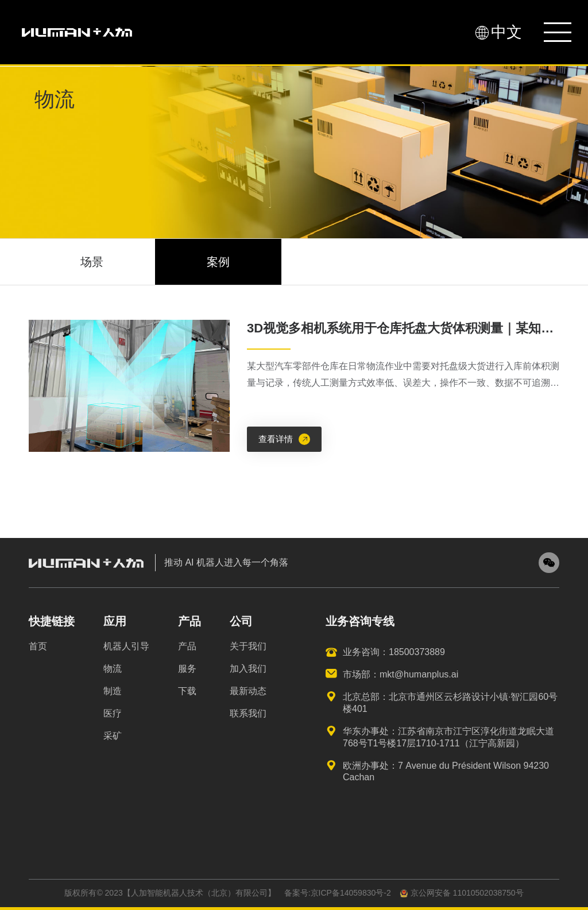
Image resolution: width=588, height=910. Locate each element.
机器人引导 (126, 646)
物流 (113, 669)
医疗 (113, 713)
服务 (187, 669)
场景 (92, 262)
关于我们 (248, 646)
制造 (113, 691)
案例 (218, 262)
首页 (38, 646)
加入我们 (248, 669)
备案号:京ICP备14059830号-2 (338, 893)
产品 (187, 646)
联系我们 (248, 713)
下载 (187, 691)
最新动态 (248, 691)
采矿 (113, 736)
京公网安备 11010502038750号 (462, 893)
